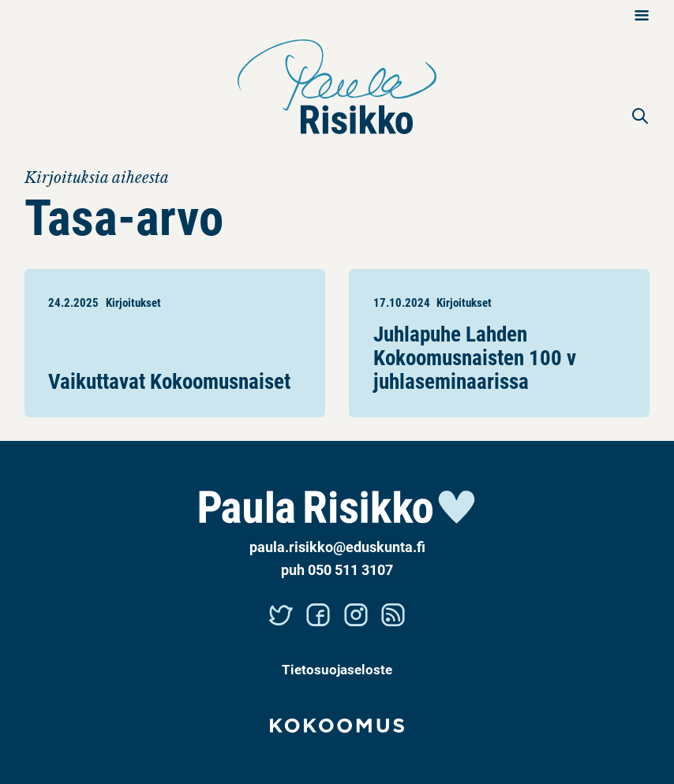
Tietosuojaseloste (337, 669)
